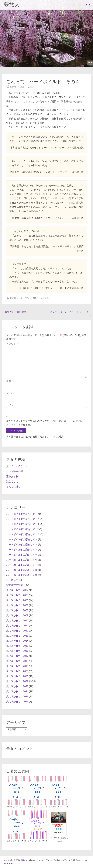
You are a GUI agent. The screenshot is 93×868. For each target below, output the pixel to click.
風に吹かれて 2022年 (18, 681)
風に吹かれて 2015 (17, 646)
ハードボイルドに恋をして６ (22, 560)
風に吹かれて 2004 (17, 590)
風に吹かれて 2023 (17, 686)
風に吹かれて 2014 (20, 298)
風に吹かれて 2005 (17, 595)
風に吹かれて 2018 (17, 661)
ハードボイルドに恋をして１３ (23, 534)
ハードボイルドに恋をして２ (22, 539)
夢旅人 (12, 5)
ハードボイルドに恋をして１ (22, 514)
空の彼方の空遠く (16, 585)
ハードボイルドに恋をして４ (22, 550)
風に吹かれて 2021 (17, 676)
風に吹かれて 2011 (17, 626)
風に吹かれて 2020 (17, 671)
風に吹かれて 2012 (17, 631)
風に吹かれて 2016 (17, 651)
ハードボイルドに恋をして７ (22, 565)
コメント (13, 344)
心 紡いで (12, 580)
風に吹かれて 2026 (17, 702)
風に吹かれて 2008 (17, 610)
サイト (10, 405)
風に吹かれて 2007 (17, 605)
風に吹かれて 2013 (17, 636)
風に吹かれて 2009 (17, 615)
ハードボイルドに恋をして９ (22, 575)
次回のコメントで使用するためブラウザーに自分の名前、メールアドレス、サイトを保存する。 (44, 423)
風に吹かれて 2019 (17, 666)
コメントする (42, 298)
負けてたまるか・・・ (18, 466)
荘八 (32, 87)
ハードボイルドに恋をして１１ (23, 524)
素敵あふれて (13, 476)
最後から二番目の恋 (14, 312)
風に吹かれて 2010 (17, 621)
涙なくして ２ (15, 481)
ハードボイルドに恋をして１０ (23, 519)
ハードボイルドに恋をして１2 (22, 529)
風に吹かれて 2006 (17, 600)
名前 (9, 381)
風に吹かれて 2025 (17, 697)
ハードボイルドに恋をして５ (22, 555)
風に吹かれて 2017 (17, 656)
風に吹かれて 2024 (17, 691)
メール (10, 393)
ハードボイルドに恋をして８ (22, 570)
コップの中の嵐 (15, 471)
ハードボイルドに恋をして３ (22, 545)
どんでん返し (13, 487)
